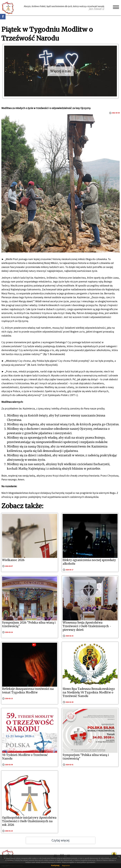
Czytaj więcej (60, 840)
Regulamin (66, 865)
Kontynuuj (55, 865)
